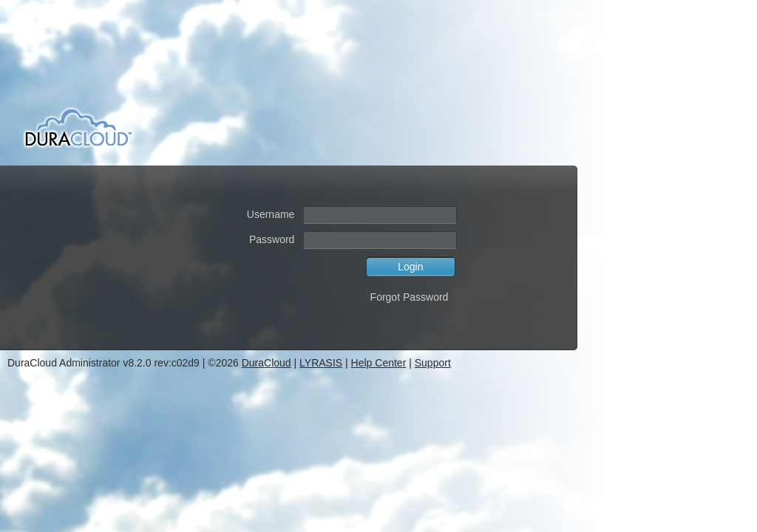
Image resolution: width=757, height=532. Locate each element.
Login (410, 267)
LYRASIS (321, 363)
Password (272, 239)
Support (433, 363)
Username (271, 214)
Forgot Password (410, 297)
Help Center (379, 363)
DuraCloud (267, 363)
